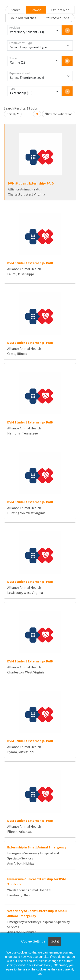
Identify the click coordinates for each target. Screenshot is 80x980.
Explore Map (60, 10)
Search (16, 10)
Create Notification (59, 114)
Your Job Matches (23, 18)
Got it (55, 941)
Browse (36, 10)
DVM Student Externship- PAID (31, 183)
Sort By (12, 114)
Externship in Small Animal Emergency (37, 847)
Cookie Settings (33, 941)
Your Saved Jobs (58, 18)
